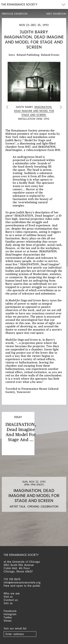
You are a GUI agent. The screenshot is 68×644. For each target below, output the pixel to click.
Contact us (11, 600)
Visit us (8, 597)
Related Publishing (28, 55)
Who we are (12, 593)
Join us (8, 603)
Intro (12, 55)
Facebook (10, 611)
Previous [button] (7, 108)
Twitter (8, 617)
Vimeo (8, 621)
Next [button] (61, 108)
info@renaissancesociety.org (22, 582)
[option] (34, 91)
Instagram (10, 614)
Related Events (50, 55)
